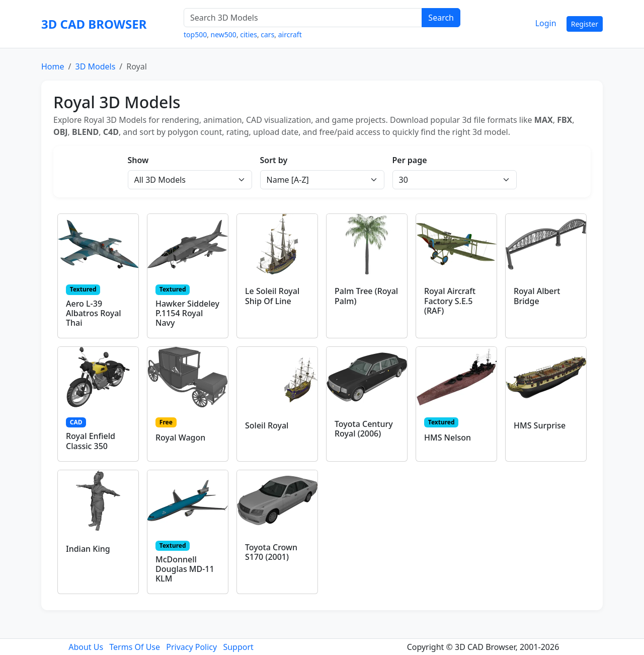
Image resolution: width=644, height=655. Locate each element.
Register (585, 24)
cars (267, 34)
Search (441, 18)
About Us (86, 647)
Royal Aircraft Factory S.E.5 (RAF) (450, 301)
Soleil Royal (267, 425)
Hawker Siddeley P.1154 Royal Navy (187, 313)
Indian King (88, 549)
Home (53, 66)
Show (138, 160)
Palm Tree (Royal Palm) (366, 296)
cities (249, 34)
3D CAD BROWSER (94, 24)
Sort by (274, 160)
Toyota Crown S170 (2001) (271, 552)
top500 (195, 34)
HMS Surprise (540, 425)
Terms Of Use (135, 647)
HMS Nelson (448, 438)
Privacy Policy (191, 647)
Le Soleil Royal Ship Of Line (272, 296)
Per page (410, 160)
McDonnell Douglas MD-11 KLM (185, 569)
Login (546, 23)
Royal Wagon (180, 438)
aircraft (290, 34)
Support (238, 647)
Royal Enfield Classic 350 (91, 441)
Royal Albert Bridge (537, 296)
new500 (224, 34)
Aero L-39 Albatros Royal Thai (94, 313)
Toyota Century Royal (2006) (364, 429)
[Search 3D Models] (303, 18)
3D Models (95, 66)
